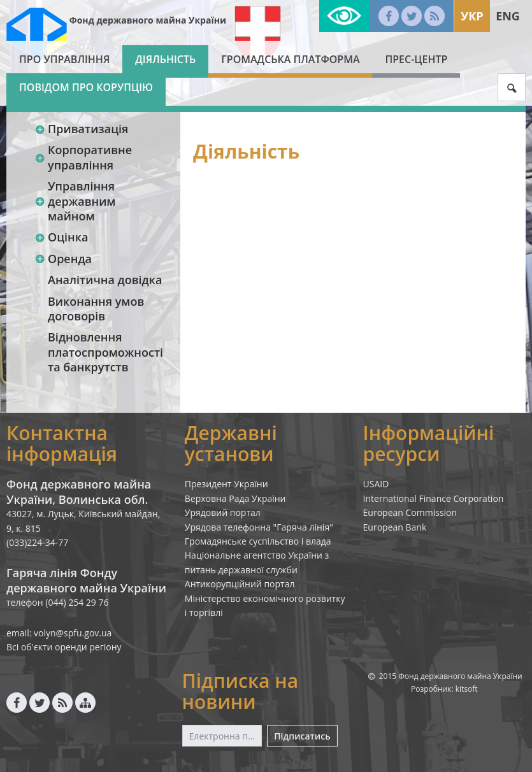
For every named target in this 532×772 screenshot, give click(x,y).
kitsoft (467, 689)
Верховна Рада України (235, 498)
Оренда (63, 259)
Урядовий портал (223, 512)
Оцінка (61, 237)
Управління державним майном (75, 201)
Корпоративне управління (83, 157)
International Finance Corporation (434, 498)
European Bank (395, 527)
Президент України (226, 484)
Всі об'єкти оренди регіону (64, 647)
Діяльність (165, 59)
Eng (508, 16)
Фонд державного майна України (148, 20)
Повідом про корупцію (86, 87)
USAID (376, 484)
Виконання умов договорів (96, 309)
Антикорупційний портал (240, 584)
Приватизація (81, 129)
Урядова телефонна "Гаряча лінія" (259, 527)
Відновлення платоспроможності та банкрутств (105, 352)
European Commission (410, 512)
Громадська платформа (290, 59)
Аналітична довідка (105, 280)
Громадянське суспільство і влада (258, 541)
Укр (472, 16)
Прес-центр (416, 59)
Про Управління (64, 59)
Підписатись (302, 736)
